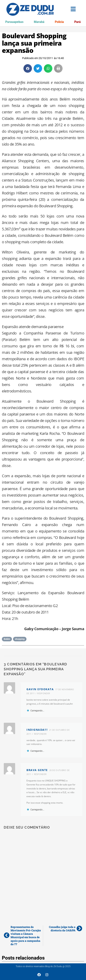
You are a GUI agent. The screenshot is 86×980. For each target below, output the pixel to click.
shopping (20, 639)
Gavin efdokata (40, 689)
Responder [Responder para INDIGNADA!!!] (40, 734)
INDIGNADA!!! (37, 730)
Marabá (39, 22)
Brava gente (37, 770)
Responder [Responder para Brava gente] (40, 774)
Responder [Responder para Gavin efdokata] (44, 693)
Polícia (59, 22)
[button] (28, 68)
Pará (77, 22)
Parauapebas (14, 22)
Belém (7, 639)
